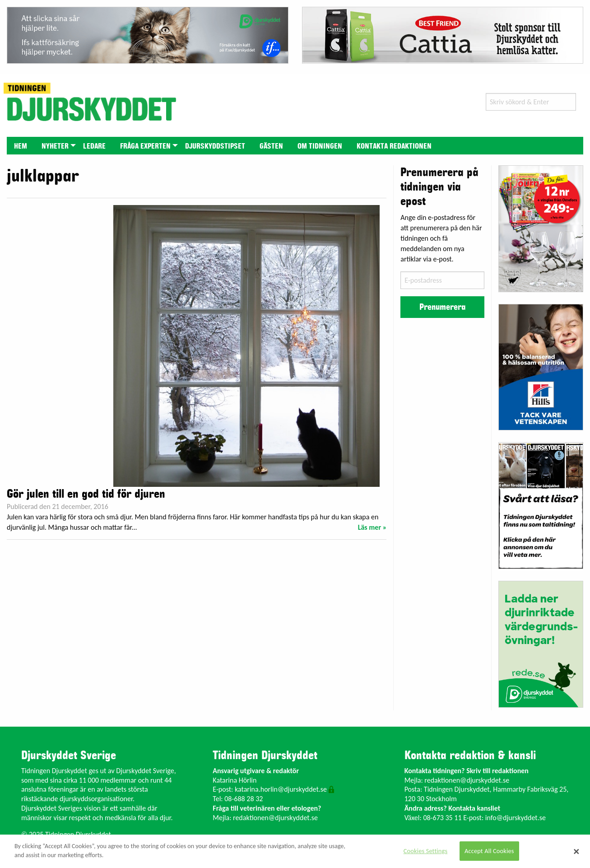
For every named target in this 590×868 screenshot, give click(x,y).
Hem (21, 146)
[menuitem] (21, 146)
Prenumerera (442, 307)
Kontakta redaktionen (394, 146)
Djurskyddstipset (215, 146)
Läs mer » (372, 527)
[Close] (576, 851)
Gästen (271, 146)
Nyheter (55, 146)
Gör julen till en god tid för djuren (86, 494)
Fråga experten (145, 146)
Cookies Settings (425, 851)
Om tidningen (320, 146)
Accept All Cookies (489, 851)
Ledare (94, 146)
